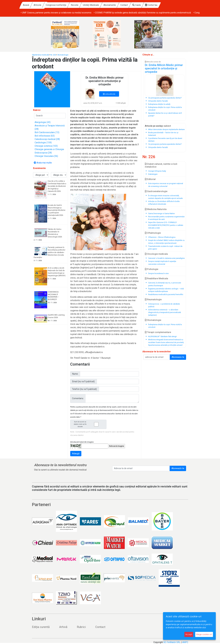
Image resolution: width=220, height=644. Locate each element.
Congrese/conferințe (83, 5)
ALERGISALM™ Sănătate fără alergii (162, 336)
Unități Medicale (118, 5)
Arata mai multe (43, 163)
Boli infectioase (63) (45, 136)
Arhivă (63, 627)
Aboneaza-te (178, 357)
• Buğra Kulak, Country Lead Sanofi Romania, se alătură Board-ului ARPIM (56, 13)
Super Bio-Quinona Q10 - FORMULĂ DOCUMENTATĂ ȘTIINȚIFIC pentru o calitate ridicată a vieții (166, 225)
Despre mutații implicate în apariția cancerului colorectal (162, 263)
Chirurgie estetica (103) (46, 146)
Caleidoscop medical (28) (47, 139)
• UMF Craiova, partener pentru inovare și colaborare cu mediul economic (130, 13)
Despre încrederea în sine (158, 273)
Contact (151, 5)
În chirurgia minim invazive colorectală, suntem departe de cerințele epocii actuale (165, 197)
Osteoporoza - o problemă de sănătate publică (164, 305)
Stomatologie (63, 55)
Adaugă (76, 454)
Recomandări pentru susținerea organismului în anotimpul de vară (166, 218)
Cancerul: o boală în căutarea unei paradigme (166, 258)
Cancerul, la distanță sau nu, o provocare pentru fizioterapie (165, 284)
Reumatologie (153, 300)
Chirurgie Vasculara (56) (46, 156)
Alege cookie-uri (204, 634)
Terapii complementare (158, 332)
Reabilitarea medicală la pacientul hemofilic (166, 294)
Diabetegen (153, 174)
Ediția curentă (41, 627)
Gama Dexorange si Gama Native (161, 213)
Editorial (150, 179)
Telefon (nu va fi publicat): (85, 389)
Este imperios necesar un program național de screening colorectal (166, 185)
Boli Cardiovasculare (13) (47, 132)
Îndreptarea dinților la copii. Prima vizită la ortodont (165, 326)
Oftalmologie (153, 233)
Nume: (75, 374)
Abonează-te (178, 468)
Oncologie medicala (156, 254)
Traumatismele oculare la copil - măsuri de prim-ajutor (165, 248)
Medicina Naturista (156, 209)
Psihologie (152, 269)
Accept (189, 634)
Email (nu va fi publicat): (84, 381)
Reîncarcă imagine (117, 446)
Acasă (53, 5)
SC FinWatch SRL (172, 642)
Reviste (102, 5)
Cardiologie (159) (43, 143)
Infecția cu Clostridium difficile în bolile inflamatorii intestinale (164, 203)
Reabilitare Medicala (156, 278)
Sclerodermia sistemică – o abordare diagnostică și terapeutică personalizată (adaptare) (165, 312)
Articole (64, 5)
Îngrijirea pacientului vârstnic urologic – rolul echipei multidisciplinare (166, 290)
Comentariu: (78, 398)
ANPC (185, 642)
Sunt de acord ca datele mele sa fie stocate (89, 424)
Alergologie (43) (43, 122)
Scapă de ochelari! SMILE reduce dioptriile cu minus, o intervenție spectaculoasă (166, 242)
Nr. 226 (53, 55)
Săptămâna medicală (40, 55)
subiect (167, 126)
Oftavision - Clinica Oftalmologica (162, 237)
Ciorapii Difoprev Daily (157, 171)
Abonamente (137, 5)
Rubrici (81, 627)
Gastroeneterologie (156, 191)
